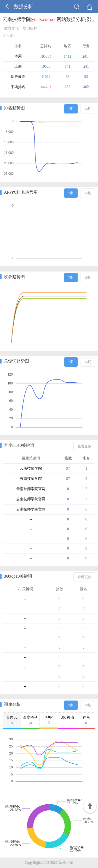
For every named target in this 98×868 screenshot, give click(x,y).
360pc (49, 720)
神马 (86, 720)
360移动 (67, 720)
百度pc (12, 720)
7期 (71, 109)
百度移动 (30, 720)
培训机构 (30, 28)
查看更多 (84, 446)
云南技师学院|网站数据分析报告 (48, 19)
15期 (88, 109)
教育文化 (11, 28)
